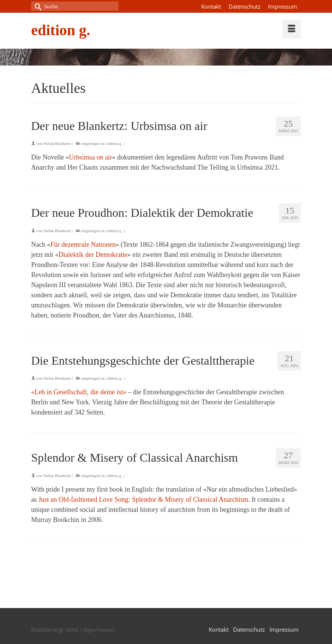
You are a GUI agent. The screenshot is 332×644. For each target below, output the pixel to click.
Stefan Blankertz (57, 143)
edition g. (61, 30)
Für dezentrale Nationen (83, 244)
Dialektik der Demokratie (93, 255)
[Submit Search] (37, 6)
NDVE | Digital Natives (90, 630)
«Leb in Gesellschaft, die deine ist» (79, 392)
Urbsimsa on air (90, 157)
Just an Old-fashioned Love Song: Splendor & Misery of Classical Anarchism (144, 499)
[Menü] (292, 29)
